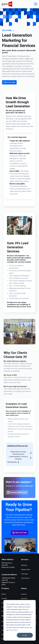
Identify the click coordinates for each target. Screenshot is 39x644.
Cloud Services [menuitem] (25, 578)
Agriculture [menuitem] (24, 599)
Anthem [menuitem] (4, 594)
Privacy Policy (13, 630)
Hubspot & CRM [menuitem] (25, 570)
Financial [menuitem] (24, 594)
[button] (36, 4)
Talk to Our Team (9, 82)
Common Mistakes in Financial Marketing (20, 466)
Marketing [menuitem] (24, 565)
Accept (25, 635)
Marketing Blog (13, 471)
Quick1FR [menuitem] (4, 599)
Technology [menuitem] (24, 574)
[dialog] (19, 620)
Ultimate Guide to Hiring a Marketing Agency (21, 462)
